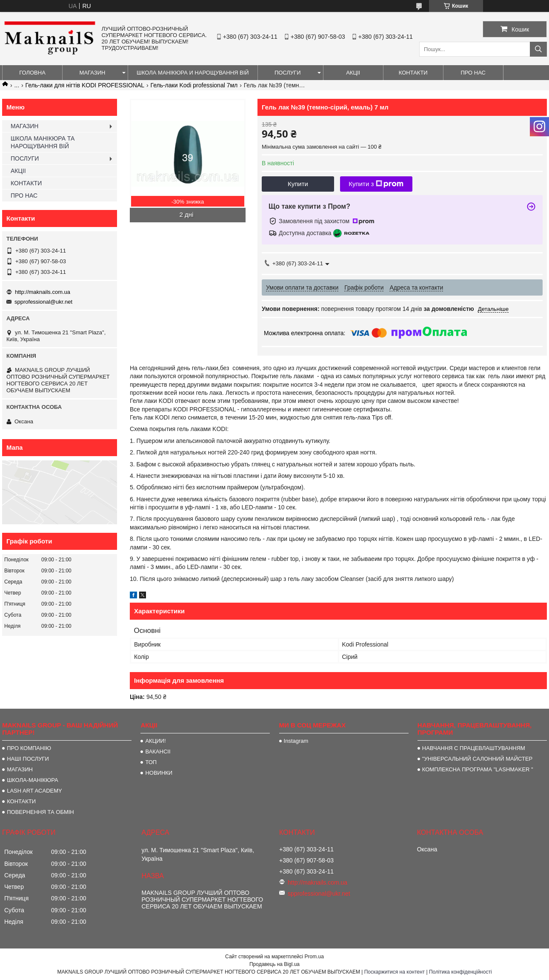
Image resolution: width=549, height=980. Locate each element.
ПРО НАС (473, 73)
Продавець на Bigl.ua (274, 964)
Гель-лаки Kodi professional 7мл (194, 85)
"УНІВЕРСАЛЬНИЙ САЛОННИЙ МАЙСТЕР (477, 759)
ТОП (151, 762)
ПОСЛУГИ (288, 73)
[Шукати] (538, 49)
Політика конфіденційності (460, 972)
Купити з (376, 184)
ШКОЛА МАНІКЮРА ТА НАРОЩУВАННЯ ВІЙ (43, 142)
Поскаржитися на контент (395, 972)
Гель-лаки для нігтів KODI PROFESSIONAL (85, 85)
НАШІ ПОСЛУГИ (28, 759)
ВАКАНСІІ (158, 752)
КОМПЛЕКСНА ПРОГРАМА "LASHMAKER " (478, 769)
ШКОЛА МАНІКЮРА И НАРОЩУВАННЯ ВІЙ (193, 73)
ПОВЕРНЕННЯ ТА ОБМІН (40, 812)
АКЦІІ (353, 73)
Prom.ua (314, 957)
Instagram (296, 741)
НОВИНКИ (159, 773)
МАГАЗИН (93, 73)
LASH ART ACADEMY (34, 791)
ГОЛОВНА (32, 73)
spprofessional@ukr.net (43, 302)
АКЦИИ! (155, 741)
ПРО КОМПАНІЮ (29, 748)
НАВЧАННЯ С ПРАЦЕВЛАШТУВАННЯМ (474, 748)
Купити (298, 184)
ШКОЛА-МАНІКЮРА (33, 780)
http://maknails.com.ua (43, 292)
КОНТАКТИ (413, 73)
